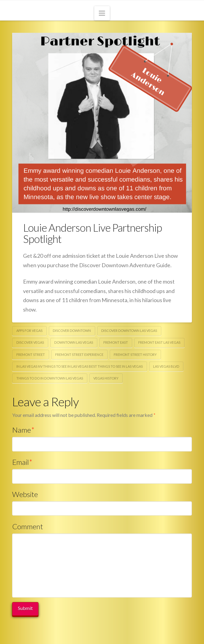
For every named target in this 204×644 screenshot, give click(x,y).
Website (25, 494)
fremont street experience (79, 354)
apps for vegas (29, 331)
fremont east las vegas (159, 342)
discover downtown (72, 331)
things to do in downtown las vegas (50, 378)
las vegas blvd (166, 366)
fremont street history (135, 354)
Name (23, 430)
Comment (28, 526)
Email (22, 462)
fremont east (116, 342)
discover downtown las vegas (129, 331)
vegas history (106, 378)
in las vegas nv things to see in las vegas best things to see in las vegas (80, 366)
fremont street (31, 354)
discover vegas (30, 342)
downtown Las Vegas (74, 342)
